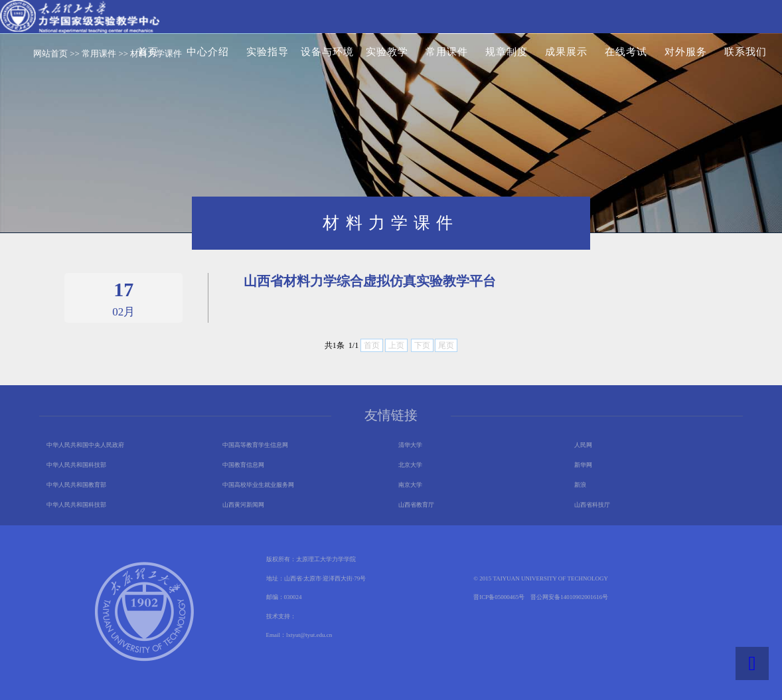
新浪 (580, 485)
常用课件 (447, 52)
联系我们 (745, 52)
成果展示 (566, 52)
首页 (148, 52)
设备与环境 (327, 52)
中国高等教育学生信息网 (255, 445)
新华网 (583, 465)
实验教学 (387, 52)
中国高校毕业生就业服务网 (258, 485)
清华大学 (410, 445)
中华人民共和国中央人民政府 (85, 445)
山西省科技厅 (592, 505)
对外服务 (686, 52)
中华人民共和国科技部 (76, 465)
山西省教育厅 (416, 505)
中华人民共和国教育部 (76, 485)
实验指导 (268, 52)
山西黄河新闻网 (243, 505)
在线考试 (626, 52)
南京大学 (410, 485)
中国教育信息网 (243, 465)
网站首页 (50, 53)
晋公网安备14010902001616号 (569, 597)
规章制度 (507, 52)
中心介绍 (208, 52)
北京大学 (410, 465)
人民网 (583, 445)
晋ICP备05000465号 (499, 597)
